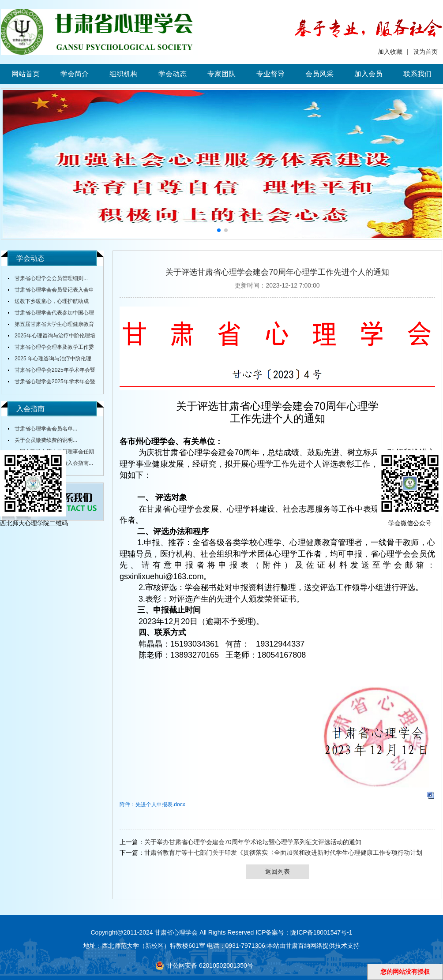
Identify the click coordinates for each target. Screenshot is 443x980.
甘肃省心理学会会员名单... (46, 429)
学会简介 (75, 74)
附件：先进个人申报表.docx (152, 804)
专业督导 (270, 74)
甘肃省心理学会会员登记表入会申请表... (51, 291)
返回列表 (278, 872)
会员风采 (319, 74)
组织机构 (124, 74)
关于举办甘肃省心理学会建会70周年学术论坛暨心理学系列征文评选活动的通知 (253, 842)
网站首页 (26, 74)
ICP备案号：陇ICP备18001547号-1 (304, 932)
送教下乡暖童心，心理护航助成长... (48, 303)
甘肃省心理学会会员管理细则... (51, 278)
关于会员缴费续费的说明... (46, 440)
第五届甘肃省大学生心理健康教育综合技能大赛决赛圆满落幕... (51, 325)
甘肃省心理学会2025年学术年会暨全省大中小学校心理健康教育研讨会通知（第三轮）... (52, 383)
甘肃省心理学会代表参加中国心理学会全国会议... (51, 314)
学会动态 (173, 74)
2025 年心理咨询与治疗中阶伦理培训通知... (50, 360)
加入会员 (368, 74)
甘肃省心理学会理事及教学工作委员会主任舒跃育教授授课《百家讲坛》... (51, 348)
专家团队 (221, 74)
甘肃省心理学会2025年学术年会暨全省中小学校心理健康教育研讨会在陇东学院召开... (52, 371)
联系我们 (417, 74)
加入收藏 (390, 52)
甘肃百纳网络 (304, 946)
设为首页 (425, 52)
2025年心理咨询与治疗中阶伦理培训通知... (52, 337)
